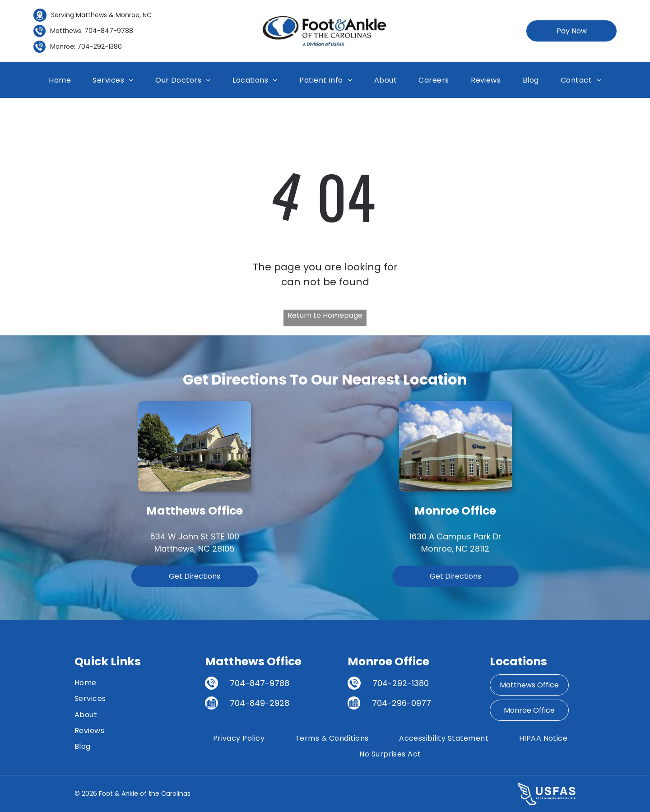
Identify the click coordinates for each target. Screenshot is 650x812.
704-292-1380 (100, 46)
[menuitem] (60, 80)
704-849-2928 (260, 703)
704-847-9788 (109, 31)
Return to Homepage (325, 315)
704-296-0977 (402, 703)
